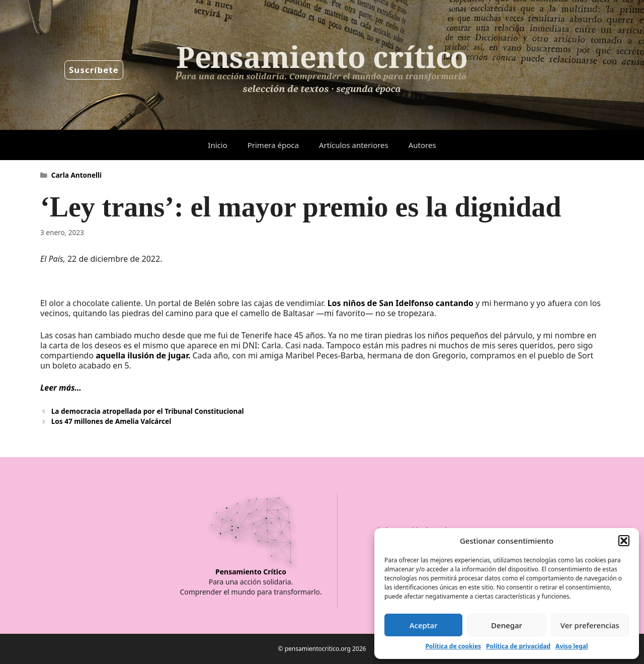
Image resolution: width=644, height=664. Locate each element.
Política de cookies (453, 646)
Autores (422, 145)
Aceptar (424, 625)
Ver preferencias (590, 625)
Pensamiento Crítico (251, 572)
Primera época (273, 145)
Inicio (217, 145)
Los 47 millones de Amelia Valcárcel (111, 421)
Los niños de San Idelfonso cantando (400, 303)
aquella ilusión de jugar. (144, 355)
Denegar (507, 625)
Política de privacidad (518, 646)
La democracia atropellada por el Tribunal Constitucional (148, 411)
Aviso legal (572, 646)
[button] (624, 541)
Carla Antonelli (76, 175)
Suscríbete (94, 70)
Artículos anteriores (354, 145)
